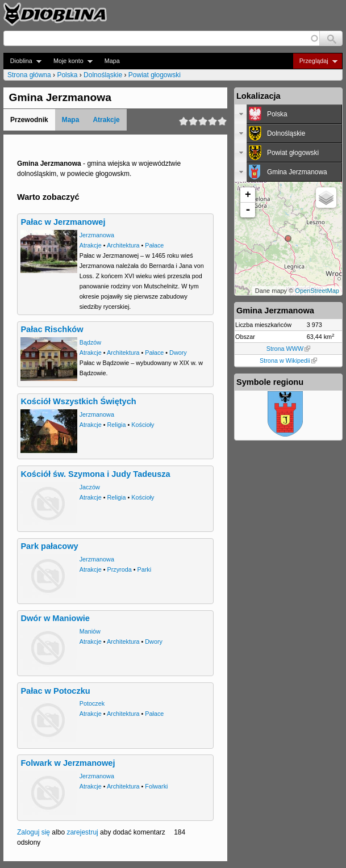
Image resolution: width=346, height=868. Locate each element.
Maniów (90, 631)
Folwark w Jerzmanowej (68, 763)
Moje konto (70, 61)
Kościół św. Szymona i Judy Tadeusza (95, 474)
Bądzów (90, 342)
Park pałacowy (49, 546)
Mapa (112, 61)
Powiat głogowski (155, 75)
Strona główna (29, 75)
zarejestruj (82, 832)
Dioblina (22, 61)
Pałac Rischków (52, 329)
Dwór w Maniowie (55, 618)
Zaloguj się (34, 832)
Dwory (178, 353)
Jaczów (90, 487)
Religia (117, 425)
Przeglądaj (315, 61)
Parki (145, 569)
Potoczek (92, 703)
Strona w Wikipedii (288, 360)
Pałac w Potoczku (55, 691)
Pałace (154, 245)
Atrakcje (106, 120)
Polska (67, 75)
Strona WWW (288, 349)
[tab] (288, 114)
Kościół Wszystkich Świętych (78, 401)
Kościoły (143, 425)
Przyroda (120, 569)
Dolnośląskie (103, 75)
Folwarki (156, 786)
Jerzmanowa (97, 235)
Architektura (123, 245)
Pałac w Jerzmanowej (63, 222)
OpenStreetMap (317, 291)
